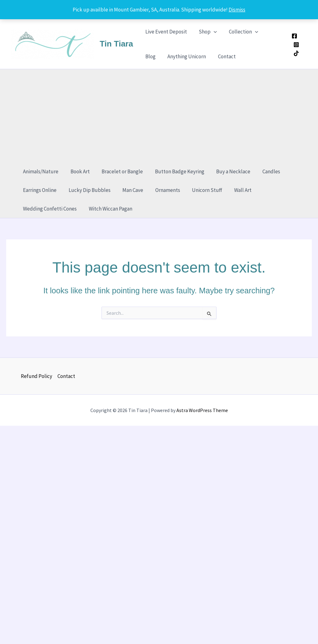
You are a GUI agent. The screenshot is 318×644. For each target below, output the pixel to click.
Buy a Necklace (227, 171)
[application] (211, 32)
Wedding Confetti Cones (49, 209)
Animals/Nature (40, 171)
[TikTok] (296, 53)
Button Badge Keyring (175, 171)
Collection (240, 32)
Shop (206, 32)
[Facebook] (294, 36)
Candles (263, 171)
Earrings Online (39, 190)
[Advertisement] (162, 116)
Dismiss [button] (237, 10)
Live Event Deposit (165, 32)
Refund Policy (36, 376)
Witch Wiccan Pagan (108, 209)
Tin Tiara (116, 44)
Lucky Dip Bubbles (87, 190)
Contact (202, 56)
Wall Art (235, 190)
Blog (270, 32)
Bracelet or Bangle (119, 171)
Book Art (78, 171)
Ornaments (163, 190)
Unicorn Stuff (201, 190)
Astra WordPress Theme (202, 410)
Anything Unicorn (164, 56)
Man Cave (129, 190)
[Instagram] (296, 45)
